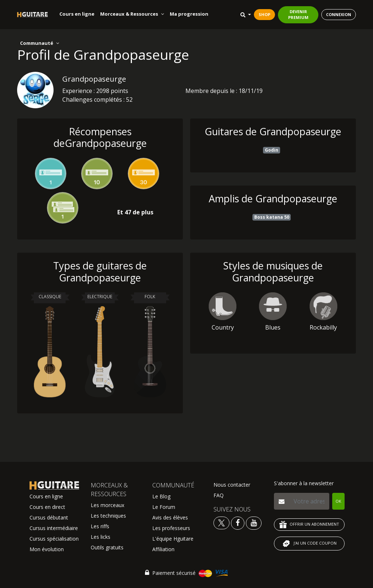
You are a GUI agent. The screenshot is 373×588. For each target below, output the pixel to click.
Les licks (101, 537)
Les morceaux (107, 505)
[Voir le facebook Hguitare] (238, 523)
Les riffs (100, 526)
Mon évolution (47, 549)
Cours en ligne (77, 14)
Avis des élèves (170, 517)
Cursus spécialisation (54, 539)
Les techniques (108, 516)
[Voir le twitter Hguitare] (222, 523)
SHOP (264, 14)
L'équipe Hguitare (173, 539)
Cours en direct (47, 507)
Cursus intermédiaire (54, 528)
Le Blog (161, 496)
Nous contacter (232, 485)
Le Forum (164, 507)
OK (338, 501)
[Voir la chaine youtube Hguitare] (254, 523)
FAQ (219, 495)
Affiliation (163, 549)
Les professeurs (171, 528)
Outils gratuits (107, 547)
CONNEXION (339, 14)
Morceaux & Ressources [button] (132, 14)
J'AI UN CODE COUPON (309, 544)
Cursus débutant (49, 517)
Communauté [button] (40, 43)
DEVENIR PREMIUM (298, 15)
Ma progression (189, 14)
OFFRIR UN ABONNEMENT (309, 525)
